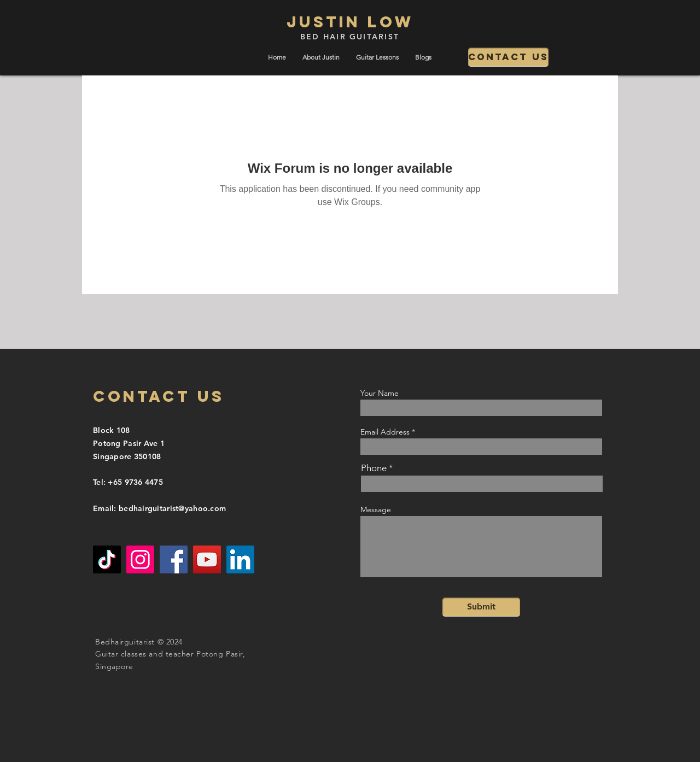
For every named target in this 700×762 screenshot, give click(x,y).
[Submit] (481, 607)
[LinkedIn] (240, 559)
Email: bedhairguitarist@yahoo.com (159, 508)
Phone (374, 468)
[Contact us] (508, 57)
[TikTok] (107, 559)
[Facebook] (174, 559)
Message (376, 509)
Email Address (385, 432)
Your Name (380, 393)
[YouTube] (207, 559)
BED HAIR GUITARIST (350, 37)
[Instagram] (140, 559)
